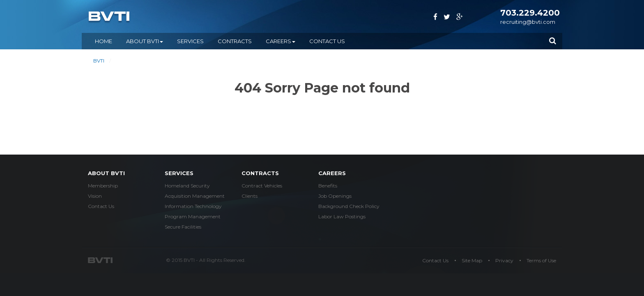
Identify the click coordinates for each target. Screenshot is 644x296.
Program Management (193, 216)
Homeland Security (187, 186)
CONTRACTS (235, 41)
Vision (95, 196)
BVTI (99, 61)
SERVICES (190, 41)
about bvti (106, 173)
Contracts (260, 173)
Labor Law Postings (342, 216)
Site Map (472, 260)
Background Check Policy (349, 206)
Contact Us (327, 41)
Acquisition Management (195, 196)
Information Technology (193, 206)
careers (332, 173)
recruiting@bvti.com (528, 22)
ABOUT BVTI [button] (145, 41)
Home (103, 41)
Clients (250, 196)
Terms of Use (541, 260)
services (179, 173)
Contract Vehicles (262, 186)
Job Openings (335, 196)
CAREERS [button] (281, 41)
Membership (103, 186)
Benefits (328, 186)
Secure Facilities (183, 227)
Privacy (504, 260)
